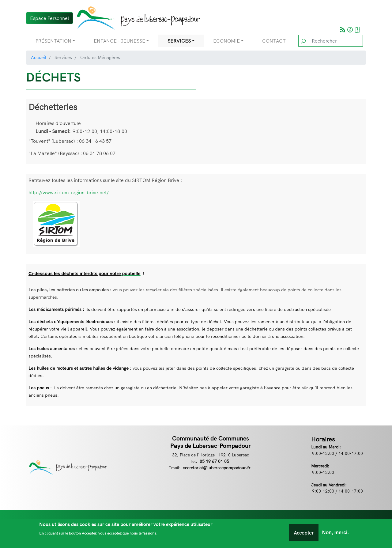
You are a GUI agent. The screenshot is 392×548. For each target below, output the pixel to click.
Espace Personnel (49, 18)
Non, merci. (335, 533)
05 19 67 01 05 (214, 461)
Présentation (53, 41)
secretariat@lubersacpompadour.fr (217, 468)
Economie (226, 41)
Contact (274, 41)
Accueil (39, 57)
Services (179, 41)
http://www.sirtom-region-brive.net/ (69, 192)
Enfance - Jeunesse (119, 41)
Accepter (304, 533)
